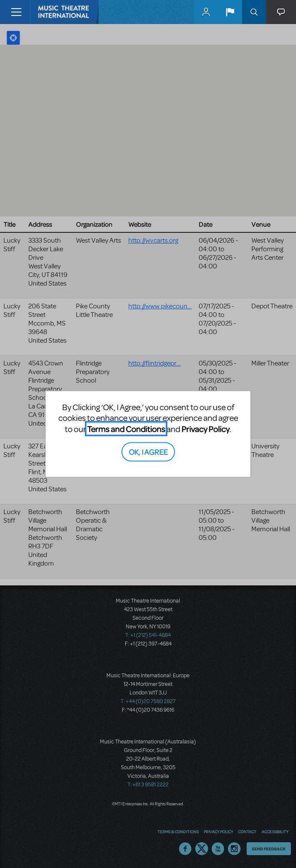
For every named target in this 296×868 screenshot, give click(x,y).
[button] (230, 12)
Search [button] (254, 12)
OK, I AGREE (148, 452)
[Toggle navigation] (16, 12)
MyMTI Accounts (206, 12)
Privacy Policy (205, 428)
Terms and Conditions (126, 428)
